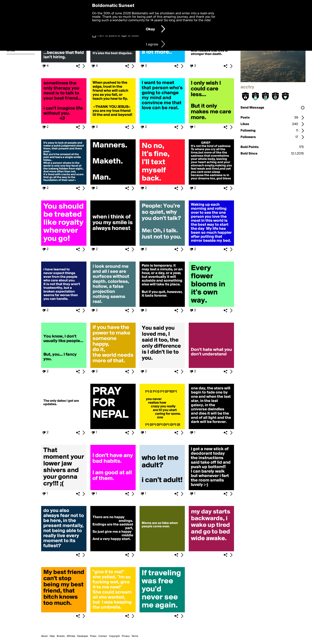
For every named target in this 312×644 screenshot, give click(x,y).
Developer (83, 636)
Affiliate (71, 636)
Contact (103, 636)
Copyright (114, 636)
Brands (61, 636)
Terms (135, 636)
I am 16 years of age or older (118, 36)
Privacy (126, 636)
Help (52, 636)
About (44, 636)
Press (93, 636)
